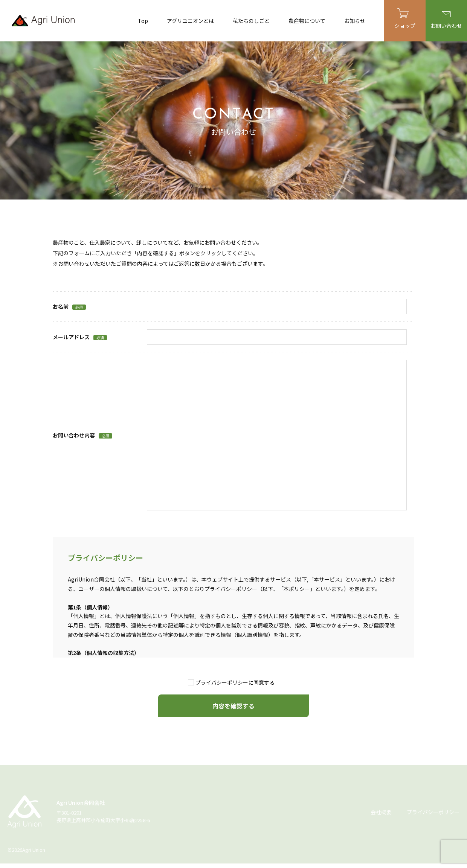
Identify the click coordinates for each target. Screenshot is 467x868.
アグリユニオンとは (190, 21)
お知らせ (355, 21)
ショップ (405, 19)
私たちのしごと (251, 21)
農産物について (307, 21)
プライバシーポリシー (433, 812)
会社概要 (381, 812)
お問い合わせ (446, 20)
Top (143, 21)
